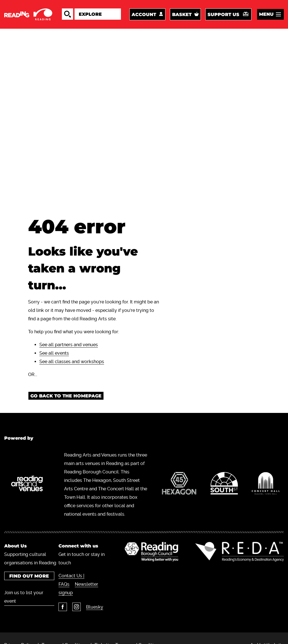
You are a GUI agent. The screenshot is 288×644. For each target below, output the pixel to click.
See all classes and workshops (72, 362)
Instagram (76, 607)
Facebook (63, 607)
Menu (266, 14)
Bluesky (95, 607)
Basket (182, 14)
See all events (54, 353)
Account (144, 14)
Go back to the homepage (66, 396)
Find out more (29, 576)
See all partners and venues (69, 345)
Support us (223, 14)
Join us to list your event (24, 597)
